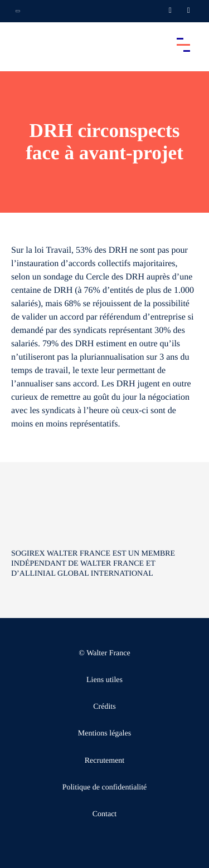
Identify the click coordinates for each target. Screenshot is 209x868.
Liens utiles (104, 680)
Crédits (104, 707)
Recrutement (105, 761)
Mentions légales (104, 734)
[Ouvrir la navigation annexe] (18, 11)
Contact (105, 814)
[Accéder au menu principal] (183, 45)
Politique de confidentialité (105, 788)
